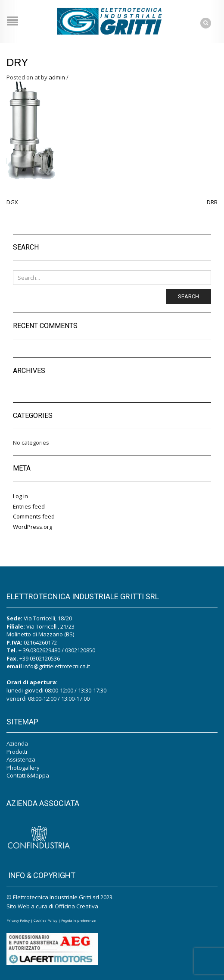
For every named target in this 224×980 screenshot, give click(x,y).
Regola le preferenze (78, 920)
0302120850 (80, 650)
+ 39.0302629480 (39, 650)
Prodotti (17, 752)
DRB (212, 202)
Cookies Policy (45, 920)
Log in (20, 496)
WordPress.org (33, 527)
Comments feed (34, 516)
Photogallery (23, 768)
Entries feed (29, 506)
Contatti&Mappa (28, 775)
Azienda (17, 743)
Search (188, 296)
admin (57, 77)
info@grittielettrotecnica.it (57, 666)
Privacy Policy (18, 920)
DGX (12, 202)
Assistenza (21, 759)
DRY (17, 62)
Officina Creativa (76, 906)
